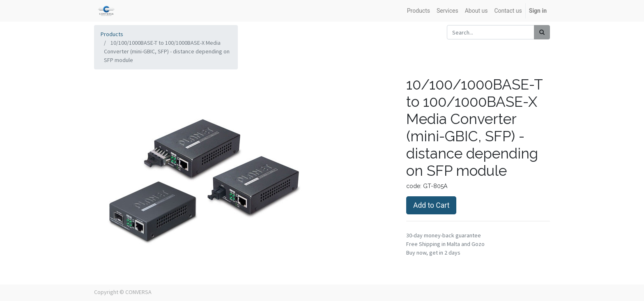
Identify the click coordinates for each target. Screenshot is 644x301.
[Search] (542, 32)
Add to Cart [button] (431, 205)
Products (112, 34)
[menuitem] (419, 11)
